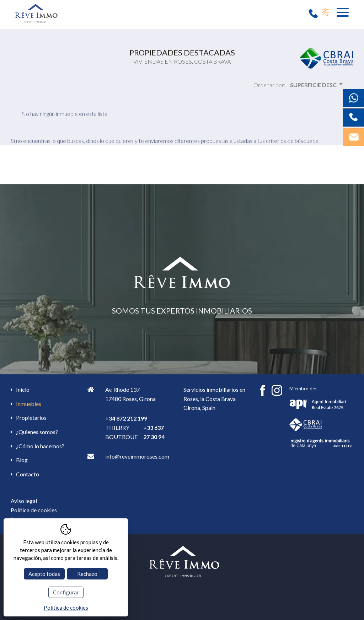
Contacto (28, 474)
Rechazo (87, 574)
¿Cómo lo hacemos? (40, 446)
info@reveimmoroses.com (137, 456)
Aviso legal (24, 501)
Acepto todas (44, 574)
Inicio (23, 389)
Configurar (66, 592)
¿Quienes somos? (37, 432)
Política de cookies (34, 510)
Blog (22, 460)
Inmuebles (29, 404)
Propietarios (31, 418)
